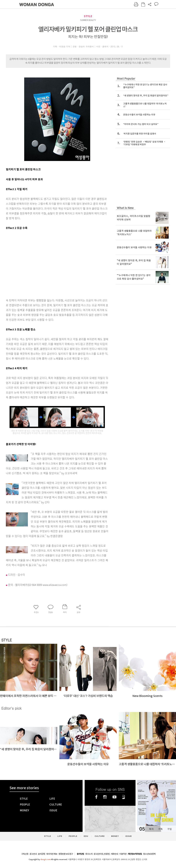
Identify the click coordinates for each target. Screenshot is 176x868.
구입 (169, 829)
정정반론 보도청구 (66, 854)
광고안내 (33, 854)
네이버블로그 (124, 797)
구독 (160, 829)
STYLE (88, 16)
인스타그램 (105, 797)
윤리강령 (42, 854)
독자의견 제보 (52, 854)
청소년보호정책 (149, 854)
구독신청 (25, 854)
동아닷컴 (80, 854)
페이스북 (96, 797)
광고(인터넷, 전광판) (102, 854)
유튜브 (114, 797)
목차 (151, 829)
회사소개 (89, 854)
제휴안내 (115, 854)
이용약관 (123, 854)
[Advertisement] (28, 264)
